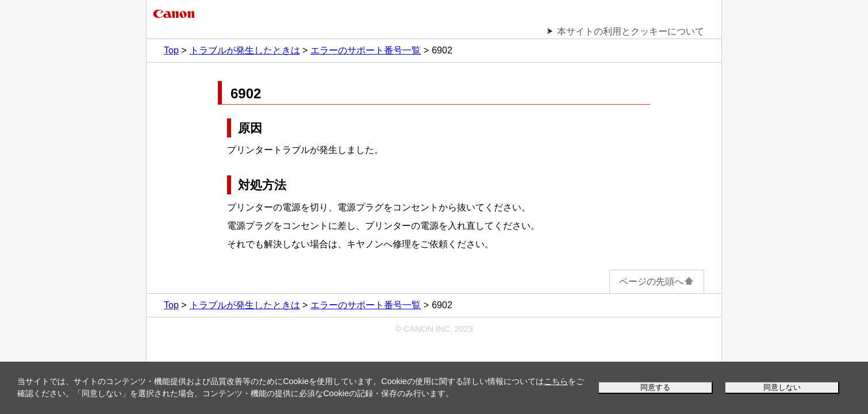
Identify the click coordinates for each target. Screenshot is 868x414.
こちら (556, 381)
